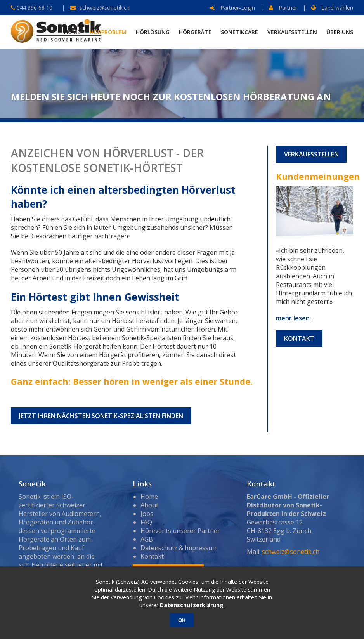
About (149, 505)
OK (182, 620)
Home (149, 497)
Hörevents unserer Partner (180, 531)
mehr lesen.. (294, 318)
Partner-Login (233, 8)
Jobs (147, 514)
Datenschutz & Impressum (179, 548)
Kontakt (299, 339)
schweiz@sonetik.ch (105, 8)
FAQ (146, 522)
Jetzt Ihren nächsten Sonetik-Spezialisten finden (101, 416)
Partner (283, 8)
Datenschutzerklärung (192, 605)
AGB (147, 539)
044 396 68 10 (34, 8)
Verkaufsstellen (311, 154)
